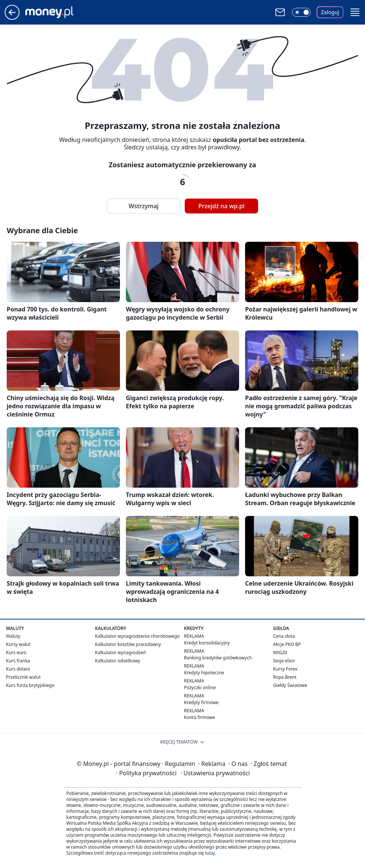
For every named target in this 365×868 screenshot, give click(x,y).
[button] (355, 12)
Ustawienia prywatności (215, 773)
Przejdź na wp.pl (221, 206)
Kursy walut (18, 644)
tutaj (210, 853)
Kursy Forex (285, 669)
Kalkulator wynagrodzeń (120, 652)
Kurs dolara (18, 669)
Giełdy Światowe (290, 685)
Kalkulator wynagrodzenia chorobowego (137, 636)
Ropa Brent (285, 677)
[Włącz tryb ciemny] (301, 12)
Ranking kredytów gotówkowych (218, 658)
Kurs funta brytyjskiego (30, 685)
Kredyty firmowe (201, 702)
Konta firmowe (199, 717)
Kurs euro (16, 652)
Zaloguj (330, 12)
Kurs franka (18, 661)
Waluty (13, 636)
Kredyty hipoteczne (204, 673)
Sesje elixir (284, 661)
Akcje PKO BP (287, 644)
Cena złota (284, 636)
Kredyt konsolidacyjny (207, 643)
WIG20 (280, 652)
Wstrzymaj (143, 206)
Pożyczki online (200, 688)
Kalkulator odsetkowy (118, 661)
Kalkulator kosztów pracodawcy (128, 644)
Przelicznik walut (23, 677)
